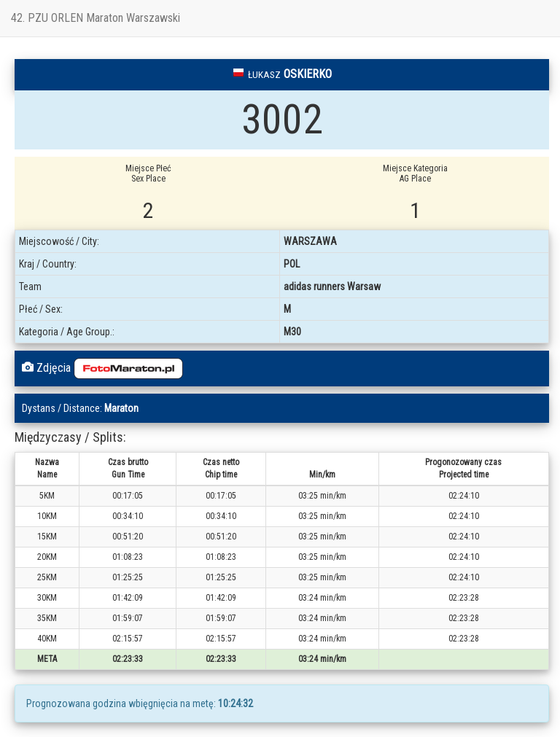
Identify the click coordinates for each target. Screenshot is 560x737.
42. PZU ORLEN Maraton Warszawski (96, 18)
